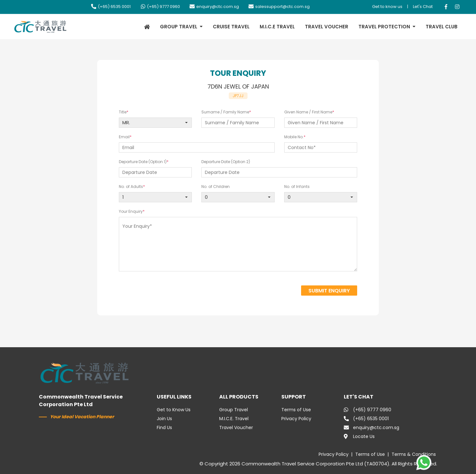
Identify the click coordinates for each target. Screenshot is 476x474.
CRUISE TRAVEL (231, 27)
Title (123, 112)
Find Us (164, 427)
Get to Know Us (174, 410)
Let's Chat (423, 7)
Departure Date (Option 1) (143, 162)
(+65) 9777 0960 (160, 7)
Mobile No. (294, 137)
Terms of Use (296, 410)
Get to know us (387, 7)
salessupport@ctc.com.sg (279, 7)
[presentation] (245, 291)
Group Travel (234, 410)
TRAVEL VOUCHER (327, 27)
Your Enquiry (131, 211)
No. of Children (216, 187)
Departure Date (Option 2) (226, 162)
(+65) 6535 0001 (111, 7)
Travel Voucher (236, 427)
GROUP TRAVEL (179, 27)
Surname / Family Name (225, 112)
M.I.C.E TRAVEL (277, 27)
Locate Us (359, 436)
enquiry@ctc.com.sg (214, 7)
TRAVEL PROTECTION (384, 27)
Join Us (164, 419)
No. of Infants (297, 187)
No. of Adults (131, 187)
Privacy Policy (296, 419)
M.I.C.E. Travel (234, 419)
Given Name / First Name (308, 112)
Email (124, 137)
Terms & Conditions (414, 454)
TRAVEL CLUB (442, 27)
